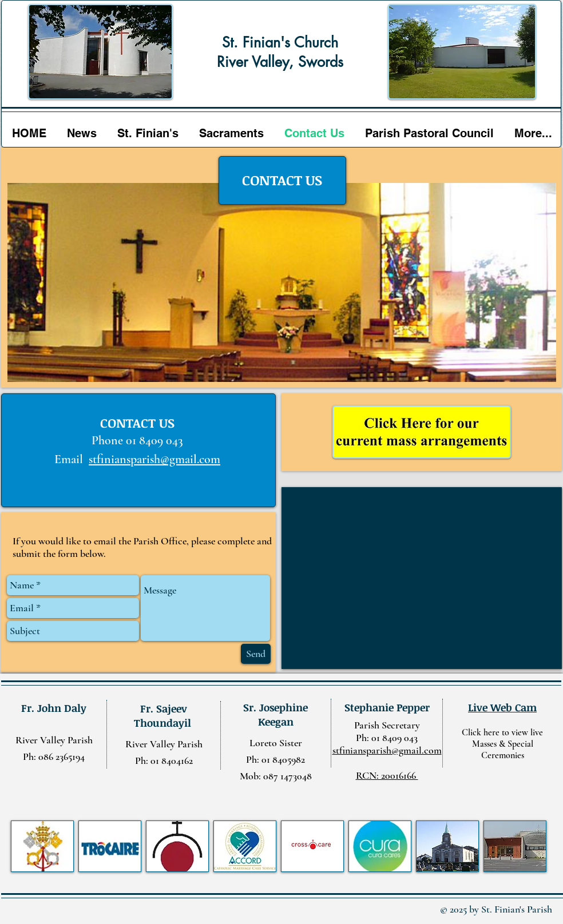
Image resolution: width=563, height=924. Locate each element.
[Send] (256, 654)
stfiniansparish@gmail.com (154, 459)
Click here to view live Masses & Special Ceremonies (502, 744)
